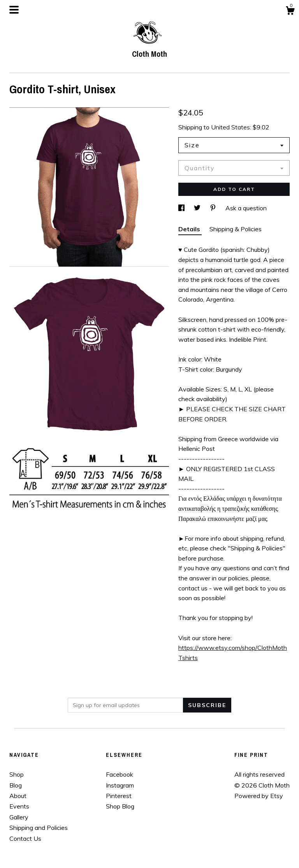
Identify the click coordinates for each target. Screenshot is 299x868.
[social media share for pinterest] (214, 208)
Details (190, 229)
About (18, 796)
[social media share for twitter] (198, 208)
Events (19, 806)
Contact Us (25, 838)
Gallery (19, 817)
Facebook (120, 774)
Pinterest (119, 796)
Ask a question (246, 208)
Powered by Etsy (259, 796)
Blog (16, 785)
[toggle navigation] (14, 10)
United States (230, 127)
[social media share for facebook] (182, 208)
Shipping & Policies (236, 229)
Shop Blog (120, 806)
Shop (17, 774)
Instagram (120, 785)
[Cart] (290, 12)
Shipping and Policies (39, 828)
